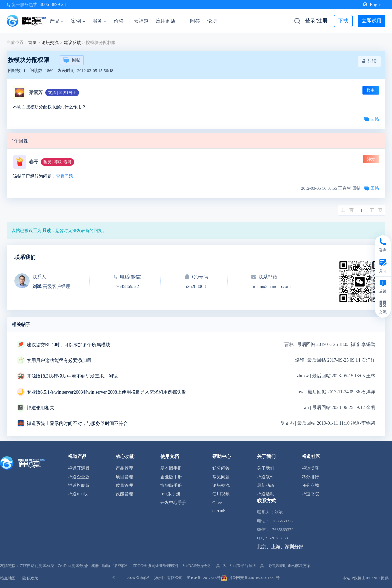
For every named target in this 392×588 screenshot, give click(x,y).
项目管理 (124, 477)
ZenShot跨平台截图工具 (244, 566)
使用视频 (221, 494)
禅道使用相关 (40, 408)
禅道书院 (310, 494)
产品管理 (124, 468)
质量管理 (124, 485)
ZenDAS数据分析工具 (201, 566)
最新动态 (266, 485)
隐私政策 (30, 578)
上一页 (347, 210)
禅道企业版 (79, 477)
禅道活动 (266, 494)
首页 (32, 43)
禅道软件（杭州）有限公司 (159, 578)
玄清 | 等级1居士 (62, 93)
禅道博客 (310, 468)
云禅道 (141, 21)
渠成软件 (121, 566)
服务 (99, 21)
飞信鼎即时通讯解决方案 (289, 566)
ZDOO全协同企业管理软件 (156, 566)
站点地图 (8, 578)
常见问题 (221, 477)
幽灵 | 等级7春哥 (58, 162)
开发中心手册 (173, 502)
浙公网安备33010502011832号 (250, 578)
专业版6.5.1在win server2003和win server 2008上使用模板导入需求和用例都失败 (106, 392)
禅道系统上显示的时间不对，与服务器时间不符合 (77, 424)
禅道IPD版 (78, 494)
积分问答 (221, 468)
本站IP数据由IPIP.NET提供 (366, 578)
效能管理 (124, 494)
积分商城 (310, 485)
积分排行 (310, 477)
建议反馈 (72, 43)
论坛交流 (50, 43)
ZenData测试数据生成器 (78, 566)
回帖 (72, 60)
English (373, 4)
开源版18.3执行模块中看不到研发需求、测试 (72, 376)
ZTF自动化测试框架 (37, 566)
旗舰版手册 (171, 485)
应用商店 (166, 21)
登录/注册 (316, 21)
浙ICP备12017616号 (204, 578)
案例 (78, 21)
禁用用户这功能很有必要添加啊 (59, 361)
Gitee (217, 502)
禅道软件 (266, 477)
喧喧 (106, 566)
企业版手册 (171, 477)
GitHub (219, 511)
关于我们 (266, 468)
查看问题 (64, 176)
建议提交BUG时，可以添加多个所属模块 (68, 345)
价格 (119, 21)
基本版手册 (171, 468)
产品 (57, 21)
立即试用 (372, 21)
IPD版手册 (170, 494)
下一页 (376, 210)
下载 (343, 21)
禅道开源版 (79, 468)
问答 (195, 21)
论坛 (212, 21)
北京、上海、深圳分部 (280, 547)
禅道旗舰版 (79, 485)
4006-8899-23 (53, 4)
